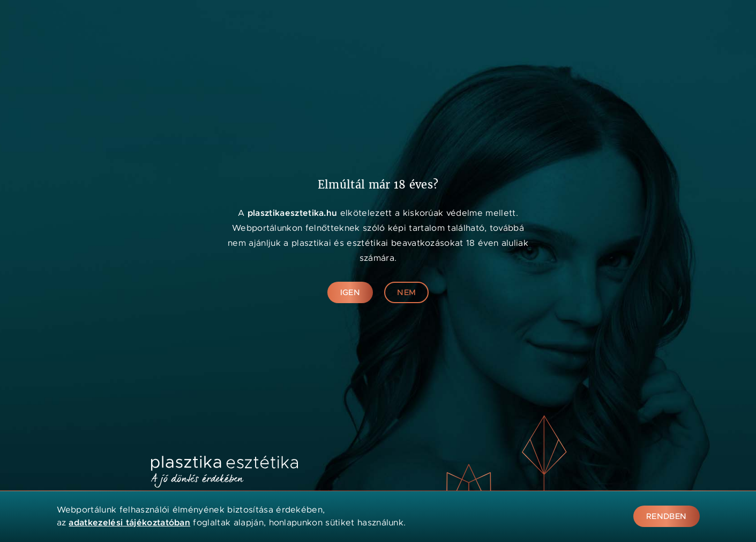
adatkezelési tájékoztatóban (129, 522)
